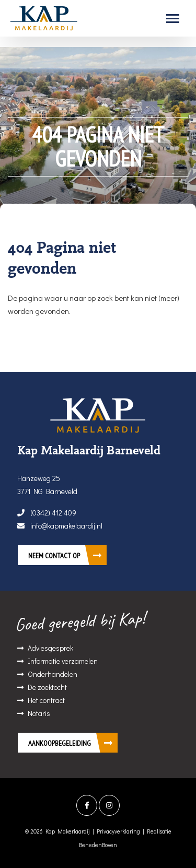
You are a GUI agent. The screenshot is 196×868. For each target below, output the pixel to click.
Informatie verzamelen (63, 661)
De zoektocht (47, 687)
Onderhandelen (53, 674)
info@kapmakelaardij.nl (60, 526)
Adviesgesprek (50, 648)
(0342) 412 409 (47, 513)
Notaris (39, 713)
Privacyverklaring (118, 831)
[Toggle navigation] (173, 19)
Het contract (46, 700)
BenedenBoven (98, 845)
